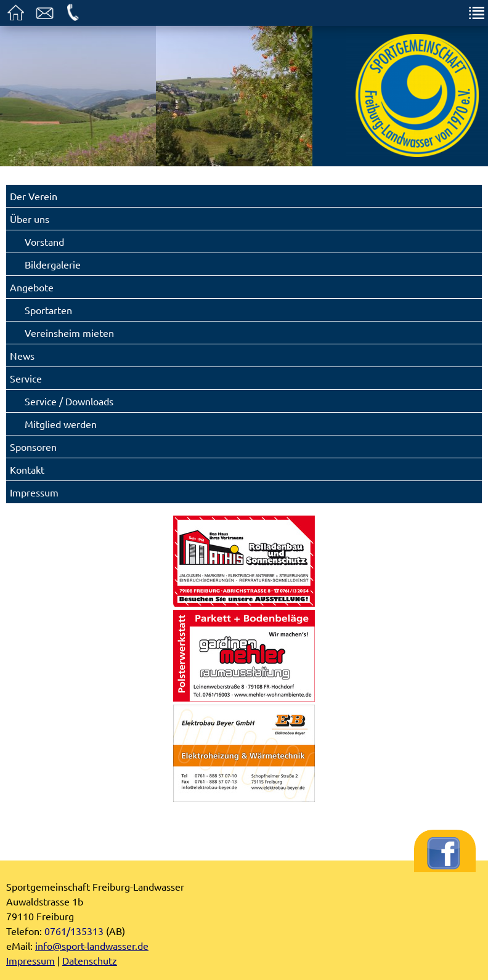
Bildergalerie (53, 264)
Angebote (32, 287)
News (22, 355)
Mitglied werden (61, 424)
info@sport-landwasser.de (92, 946)
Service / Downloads (69, 401)
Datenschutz (90, 960)
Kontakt (27, 469)
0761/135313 (74, 931)
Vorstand (44, 241)
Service (26, 378)
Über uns (30, 219)
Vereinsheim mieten (69, 333)
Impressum (34, 492)
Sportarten (48, 310)
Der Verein (34, 196)
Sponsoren (33, 447)
